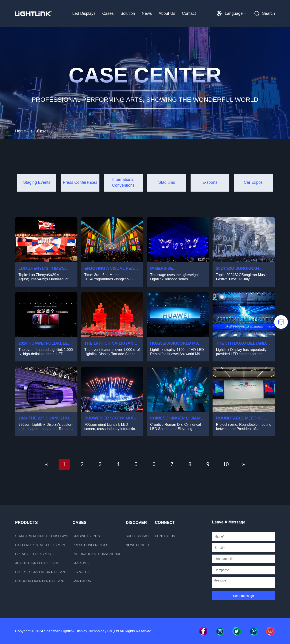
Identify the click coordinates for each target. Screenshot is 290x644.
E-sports (80, 572)
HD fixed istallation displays (41, 572)
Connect (165, 523)
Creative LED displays (34, 554)
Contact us (165, 536)
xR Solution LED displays (37, 563)
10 (226, 464)
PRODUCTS (26, 523)
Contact (189, 13)
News (147, 13)
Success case (138, 536)
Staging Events (86, 536)
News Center (137, 545)
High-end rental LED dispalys (41, 545)
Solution (128, 13)
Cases (108, 13)
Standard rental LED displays (42, 536)
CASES (79, 523)
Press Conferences (90, 545)
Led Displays (84, 13)
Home (20, 131)
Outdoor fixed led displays (40, 581)
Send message (243, 596)
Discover (136, 523)
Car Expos (82, 581)
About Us (167, 13)
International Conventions (97, 554)
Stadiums (80, 563)
